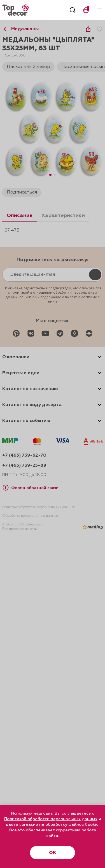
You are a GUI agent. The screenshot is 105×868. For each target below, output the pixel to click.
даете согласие (22, 825)
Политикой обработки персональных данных (51, 819)
